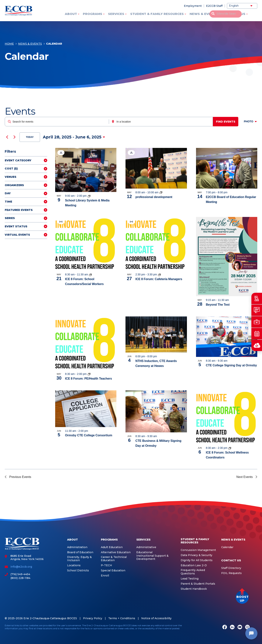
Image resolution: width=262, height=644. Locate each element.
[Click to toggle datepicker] (74, 137)
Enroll (105, 576)
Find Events (227, 122)
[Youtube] (240, 627)
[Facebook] (225, 627)
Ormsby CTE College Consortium (89, 435)
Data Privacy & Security (196, 555)
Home (9, 45)
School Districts (78, 571)
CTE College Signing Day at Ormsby (231, 365)
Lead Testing (190, 579)
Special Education (113, 571)
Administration (77, 547)
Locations (74, 565)
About (71, 14)
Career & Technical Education (114, 559)
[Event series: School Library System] (89, 196)
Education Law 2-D (194, 565)
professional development (154, 197)
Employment (193, 6)
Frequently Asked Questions (193, 572)
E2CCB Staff (214, 6)
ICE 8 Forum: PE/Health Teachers (88, 379)
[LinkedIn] (232, 627)
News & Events (204, 14)
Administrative (146, 547)
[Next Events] (14, 137)
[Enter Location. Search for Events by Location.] (162, 122)
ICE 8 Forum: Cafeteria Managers (159, 279)
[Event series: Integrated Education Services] (161, 192)
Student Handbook (194, 589)
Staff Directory (231, 568)
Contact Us (234, 14)
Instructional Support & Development (152, 557)
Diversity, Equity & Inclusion (79, 559)
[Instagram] (247, 627)
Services (116, 14)
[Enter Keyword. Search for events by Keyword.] (57, 122)
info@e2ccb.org (21, 567)
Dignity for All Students (197, 560)
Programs (93, 14)
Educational (144, 552)
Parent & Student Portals (198, 584)
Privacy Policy (93, 618)
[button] (242, 597)
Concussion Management (198, 550)
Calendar (227, 547)
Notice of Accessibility (156, 618)
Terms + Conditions (122, 618)
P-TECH (106, 565)
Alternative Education (116, 552)
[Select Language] (242, 6)
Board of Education (80, 552)
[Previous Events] (7, 137)
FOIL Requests (231, 573)
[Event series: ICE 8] (90, 274)
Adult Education (112, 547)
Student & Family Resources (157, 14)
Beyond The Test (218, 305)
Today (30, 137)
